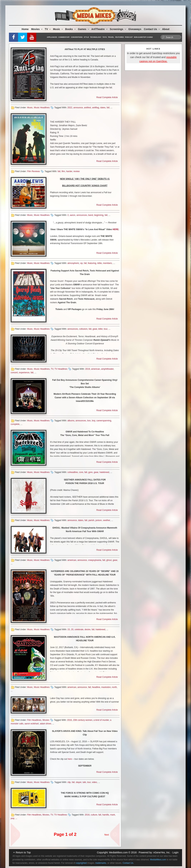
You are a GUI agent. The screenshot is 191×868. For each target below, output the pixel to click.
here (70, 759)
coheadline (73, 472)
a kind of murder (101, 720)
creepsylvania (95, 560)
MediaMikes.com (118, 852)
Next (107, 835)
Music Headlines (42, 108)
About (166, 29)
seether (106, 520)
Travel (111, 37)
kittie (100, 263)
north (114, 687)
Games (84, 29)
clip (69, 782)
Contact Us (152, 29)
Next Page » (113, 833)
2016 (69, 720)
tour (106, 329)
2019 (88, 369)
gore (90, 472)
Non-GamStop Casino (143, 37)
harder (69, 171)
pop (13, 818)
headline (96, 687)
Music (58, 29)
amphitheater (107, 369)
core (81, 472)
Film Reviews (34, 171)
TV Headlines (61, 369)
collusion (83, 329)
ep (82, 263)
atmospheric (73, 263)
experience (24, 373)
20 (72, 629)
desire (88, 629)
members (107, 263)
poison (99, 520)
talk (84, 782)
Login (175, 852)
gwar (95, 329)
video (94, 782)
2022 (70, 108)
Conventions (77, 37)
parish (91, 520)
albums (71, 421)
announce (78, 108)
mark (113, 815)
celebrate (79, 629)
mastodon (106, 687)
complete (15, 424)
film (63, 171)
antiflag (96, 108)
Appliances (52, 37)
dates (103, 108)
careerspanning (104, 421)
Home (25, 29)
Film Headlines (34, 720)
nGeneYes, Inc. (162, 852)
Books (71, 29)
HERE (116, 229)
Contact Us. (128, 863)
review (77, 171)
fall (108, 108)
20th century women (83, 720)
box (89, 421)
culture (94, 815)
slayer (79, 782)
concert (14, 373)
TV (48, 29)
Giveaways (135, 29)
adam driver (45, 724)
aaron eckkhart (32, 724)
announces (82, 215)
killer (100, 329)
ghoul (109, 560)
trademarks (101, 863)
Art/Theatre (100, 29)
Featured (120, 37)
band (91, 215)
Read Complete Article (107, 97)
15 (69, 629)
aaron (73, 215)
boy (93, 421)
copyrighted (81, 863)
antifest (87, 108)
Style (86, 37)
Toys (105, 37)
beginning (99, 215)
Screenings (118, 29)
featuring (92, 263)
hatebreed (104, 472)
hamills (106, 815)
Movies (37, 29)
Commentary (64, 37)
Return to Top (23, 852)
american (95, 369)
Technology (96, 37)
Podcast (129, 37)
